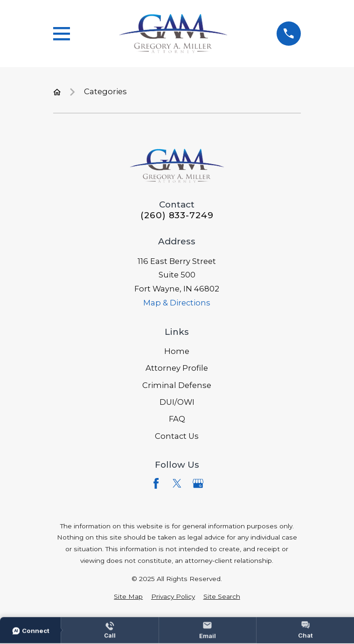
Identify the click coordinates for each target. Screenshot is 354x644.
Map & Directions (177, 303)
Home (177, 351)
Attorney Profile (177, 368)
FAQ (177, 419)
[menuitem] (128, 597)
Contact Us (177, 436)
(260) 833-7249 (177, 216)
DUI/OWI (177, 402)
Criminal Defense (177, 385)
